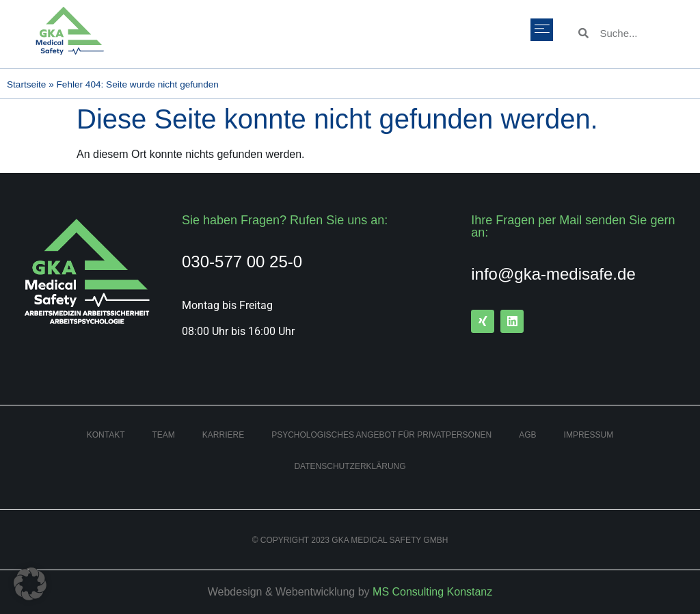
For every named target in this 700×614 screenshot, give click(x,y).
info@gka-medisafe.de (553, 274)
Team (163, 435)
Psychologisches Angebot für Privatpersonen (381, 435)
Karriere (223, 435)
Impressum (589, 435)
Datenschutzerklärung (350, 466)
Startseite (26, 84)
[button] (542, 30)
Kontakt (106, 435)
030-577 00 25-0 (242, 262)
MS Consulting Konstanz (432, 592)
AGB (527, 435)
